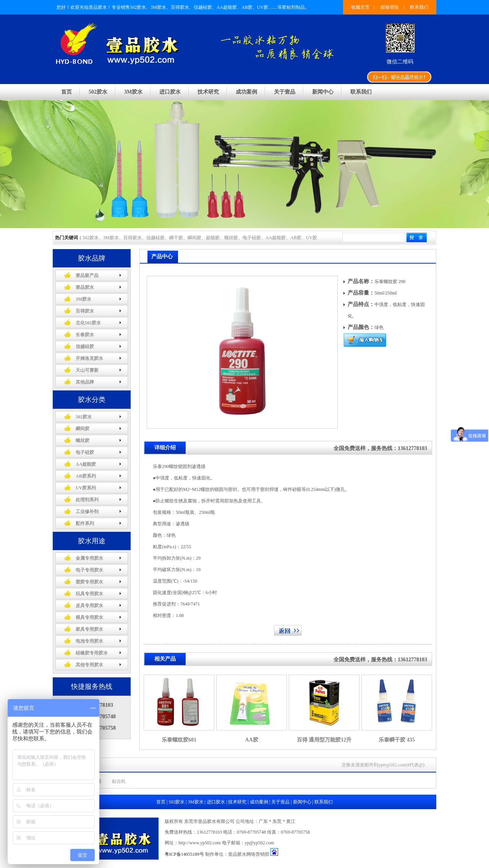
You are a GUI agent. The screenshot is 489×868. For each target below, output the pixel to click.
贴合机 (119, 781)
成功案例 (246, 92)
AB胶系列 (86, 476)
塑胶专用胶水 (89, 582)
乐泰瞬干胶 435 (397, 740)
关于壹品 (285, 92)
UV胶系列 (86, 488)
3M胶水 (133, 92)
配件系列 (85, 523)
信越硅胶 (85, 347)
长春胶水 (85, 335)
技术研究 (208, 92)
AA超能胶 (86, 464)
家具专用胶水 (89, 629)
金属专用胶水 (89, 558)
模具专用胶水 (89, 617)
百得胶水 (85, 311)
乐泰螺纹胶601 (179, 740)
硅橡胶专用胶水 (92, 653)
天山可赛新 (87, 370)
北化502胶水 (88, 323)
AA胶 (251, 740)
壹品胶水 (85, 287)
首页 (66, 92)
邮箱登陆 (390, 7)
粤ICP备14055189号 (184, 854)
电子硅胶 (85, 452)
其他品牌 (85, 382)
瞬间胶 (83, 429)
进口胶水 (170, 92)
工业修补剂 (87, 512)
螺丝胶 (83, 440)
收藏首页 (360, 7)
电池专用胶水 (89, 641)
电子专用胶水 (89, 570)
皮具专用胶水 (89, 606)
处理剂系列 (87, 500)
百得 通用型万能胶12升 (324, 740)
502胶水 (98, 92)
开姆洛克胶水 (89, 358)
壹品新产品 (87, 275)
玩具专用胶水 (89, 594)
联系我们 (419, 7)
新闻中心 (323, 92)
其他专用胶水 (89, 665)
